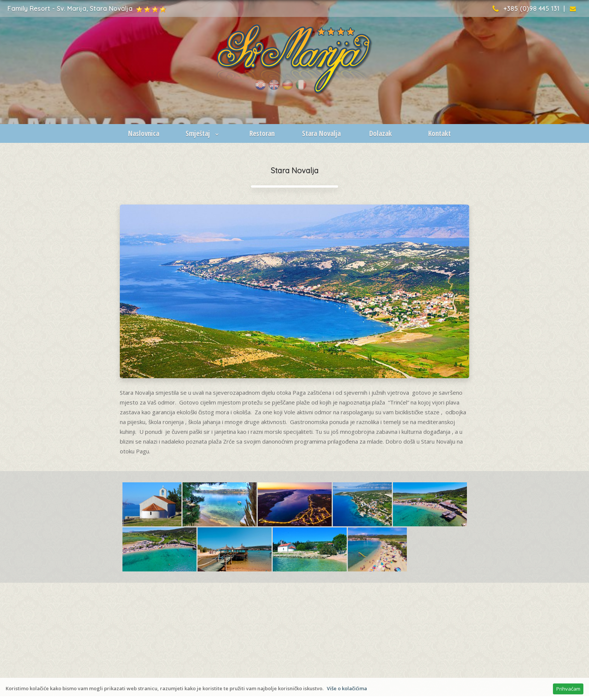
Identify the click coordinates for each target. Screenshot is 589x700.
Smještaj (203, 133)
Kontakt (439, 133)
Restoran (262, 133)
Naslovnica (144, 133)
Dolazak (381, 133)
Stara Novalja (321, 133)
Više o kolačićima (347, 688)
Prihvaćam (568, 689)
